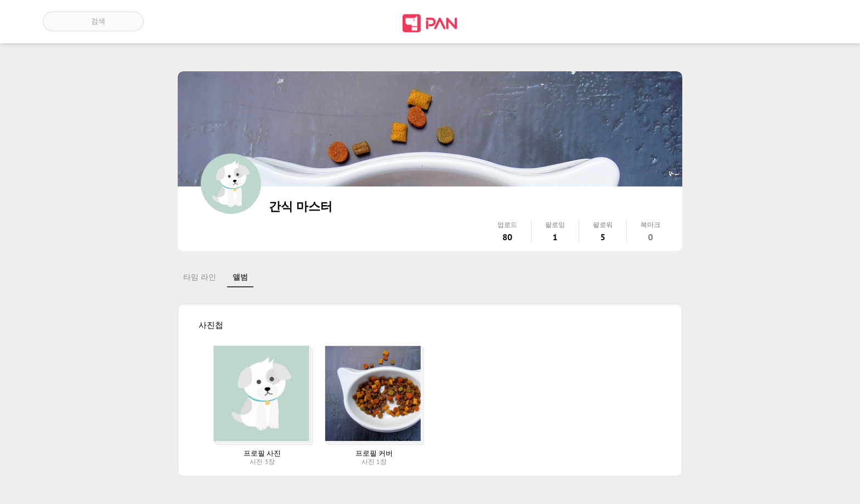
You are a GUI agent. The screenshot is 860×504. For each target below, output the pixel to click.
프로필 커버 (374, 453)
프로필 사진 (262, 453)
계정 (802, 21)
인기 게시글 (770, 21)
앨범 (240, 277)
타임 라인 (200, 277)
